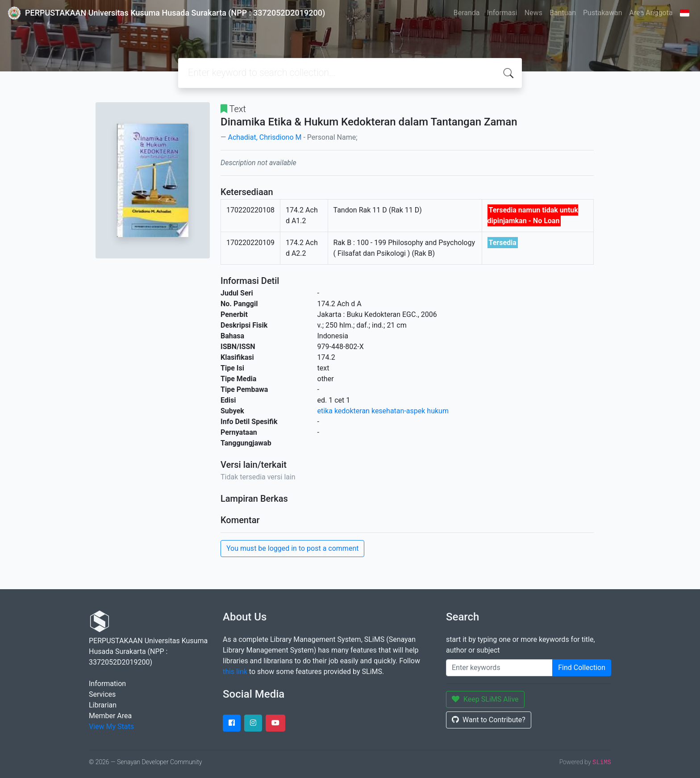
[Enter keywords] (499, 668)
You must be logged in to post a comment (292, 548)
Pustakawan (602, 13)
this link (235, 672)
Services (102, 694)
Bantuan (563, 13)
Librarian (103, 705)
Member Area (110, 716)
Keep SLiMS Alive (485, 699)
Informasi (502, 13)
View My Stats (111, 726)
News (533, 13)
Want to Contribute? (489, 720)
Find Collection (582, 668)
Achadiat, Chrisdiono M (265, 137)
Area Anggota (651, 13)
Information (107, 684)
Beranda (467, 13)
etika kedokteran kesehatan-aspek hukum (383, 411)
